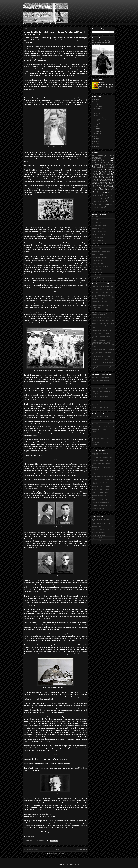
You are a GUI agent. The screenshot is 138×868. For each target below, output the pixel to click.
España (99, 170)
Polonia (112, 206)
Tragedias (31, 843)
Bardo (102, 82)
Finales (94, 179)
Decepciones (97, 168)
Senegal (100, 209)
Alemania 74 (96, 182)
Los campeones (108, 162)
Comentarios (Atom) (59, 854)
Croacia (94, 202)
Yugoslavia (109, 196)
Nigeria (103, 206)
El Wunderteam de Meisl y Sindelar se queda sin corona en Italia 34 (102, 43)
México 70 (103, 190)
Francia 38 (95, 190)
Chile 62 (106, 194)
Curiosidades (98, 160)
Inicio (57, 849)
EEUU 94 (101, 179)
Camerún (94, 199)
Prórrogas (110, 193)
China (108, 199)
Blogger (80, 865)
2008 (96, 144)
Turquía (109, 209)
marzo (97, 129)
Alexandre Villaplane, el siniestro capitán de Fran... (102, 119)
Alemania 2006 (107, 181)
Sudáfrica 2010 (97, 178)
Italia (98, 166)
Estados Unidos (101, 184)
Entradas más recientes (31, 849)
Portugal (95, 187)
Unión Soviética (99, 196)
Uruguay (36, 312)
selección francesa (70, 100)
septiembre (99, 111)
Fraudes (112, 202)
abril (97, 126)
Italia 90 (94, 175)
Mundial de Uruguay (68, 801)
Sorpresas (111, 190)
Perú (108, 206)
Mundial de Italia (51, 426)
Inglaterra (109, 179)
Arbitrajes (96, 191)
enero (97, 133)
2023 (96, 104)
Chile (101, 194)
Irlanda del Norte (103, 204)
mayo (97, 124)
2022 (96, 136)
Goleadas (106, 203)
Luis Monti (72, 375)
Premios (103, 193)
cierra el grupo (57, 377)
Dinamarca (100, 202)
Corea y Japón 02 (107, 188)
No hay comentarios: (39, 841)
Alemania (107, 166)
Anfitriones (108, 178)
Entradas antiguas (81, 849)
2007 (96, 146)
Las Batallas (95, 193)
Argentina (49, 375)
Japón (111, 204)
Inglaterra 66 (99, 185)
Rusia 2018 (103, 207)
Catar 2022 (95, 188)
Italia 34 (109, 185)
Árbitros (94, 197)
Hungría (110, 191)
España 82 (106, 171)
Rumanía (96, 207)
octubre (98, 108)
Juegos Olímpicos (96, 206)
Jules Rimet (56, 296)
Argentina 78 (105, 182)
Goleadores (110, 168)
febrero (98, 131)
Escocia (106, 202)
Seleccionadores (106, 176)
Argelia (100, 197)
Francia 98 (111, 184)
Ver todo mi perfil (97, 91)
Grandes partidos (108, 164)
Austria (110, 187)
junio (97, 116)
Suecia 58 (95, 181)
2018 (96, 139)
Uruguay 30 (37, 843)
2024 (96, 102)
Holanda (95, 173)
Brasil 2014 (104, 191)
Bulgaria (105, 197)
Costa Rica (110, 200)
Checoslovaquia (102, 199)
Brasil (97, 164)
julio (97, 113)
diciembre (98, 106)
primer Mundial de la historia (35, 102)
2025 (96, 99)
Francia (94, 176)
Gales (95, 203)
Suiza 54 (102, 187)
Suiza (105, 209)
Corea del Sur (102, 200)
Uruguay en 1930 (62, 102)
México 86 (106, 173)
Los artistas (98, 155)
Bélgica (111, 197)
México (112, 194)
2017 (96, 141)
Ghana (100, 203)
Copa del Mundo (36, 7)
